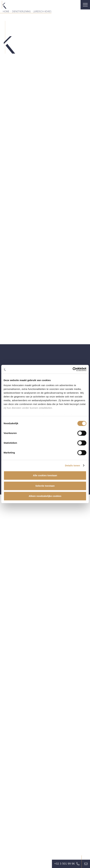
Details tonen (72, 465)
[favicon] (4, 5)
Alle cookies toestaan (45, 475)
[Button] (86, 864)
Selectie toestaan (45, 486)
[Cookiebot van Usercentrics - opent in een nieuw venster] (73, 369)
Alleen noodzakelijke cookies (45, 496)
